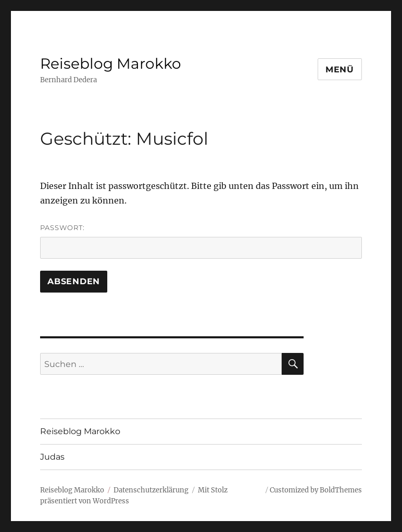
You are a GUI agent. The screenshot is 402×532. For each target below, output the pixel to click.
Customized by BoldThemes (316, 490)
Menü (340, 69)
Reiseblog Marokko (111, 64)
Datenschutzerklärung (151, 490)
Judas (52, 457)
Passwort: (201, 241)
